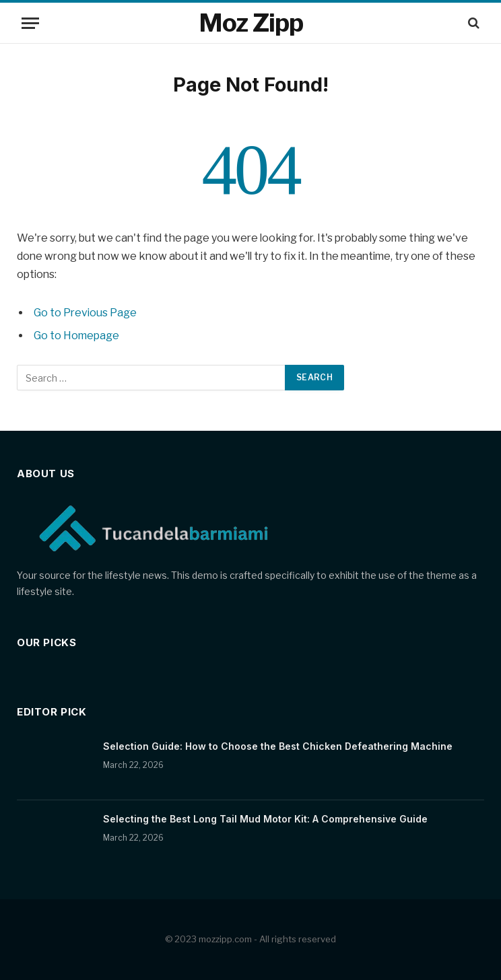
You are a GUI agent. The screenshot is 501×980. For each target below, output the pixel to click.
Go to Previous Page (85, 313)
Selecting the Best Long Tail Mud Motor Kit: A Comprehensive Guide (265, 819)
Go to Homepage (76, 336)
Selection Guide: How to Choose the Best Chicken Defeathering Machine (278, 746)
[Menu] (30, 23)
